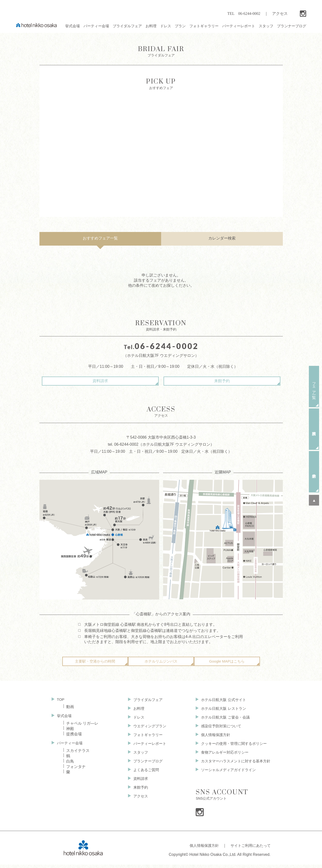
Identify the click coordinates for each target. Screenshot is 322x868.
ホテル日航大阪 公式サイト (220, 704)
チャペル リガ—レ (82, 727)
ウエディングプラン (147, 731)
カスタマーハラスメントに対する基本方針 (233, 767)
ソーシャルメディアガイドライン (226, 776)
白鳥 (70, 766)
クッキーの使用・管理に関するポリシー (231, 749)
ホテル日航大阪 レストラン (220, 713)
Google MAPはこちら (227, 666)
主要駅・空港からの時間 (95, 666)
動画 (70, 711)
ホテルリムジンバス (161, 666)
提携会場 (74, 738)
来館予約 (202, 381)
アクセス (280, 14)
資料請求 (120, 381)
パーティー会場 (71, 747)
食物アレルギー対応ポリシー (222, 758)
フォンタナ (76, 771)
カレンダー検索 (222, 238)
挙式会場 (65, 720)
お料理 (136, 713)
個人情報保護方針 (212, 740)
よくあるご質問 (144, 776)
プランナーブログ (146, 767)
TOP (61, 703)
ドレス (136, 722)
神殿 (70, 733)
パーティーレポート (147, 749)
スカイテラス (78, 755)
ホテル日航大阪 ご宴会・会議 (222, 722)
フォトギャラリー (146, 740)
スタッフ (138, 758)
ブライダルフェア (146, 704)
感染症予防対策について (218, 731)
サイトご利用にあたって (249, 850)
